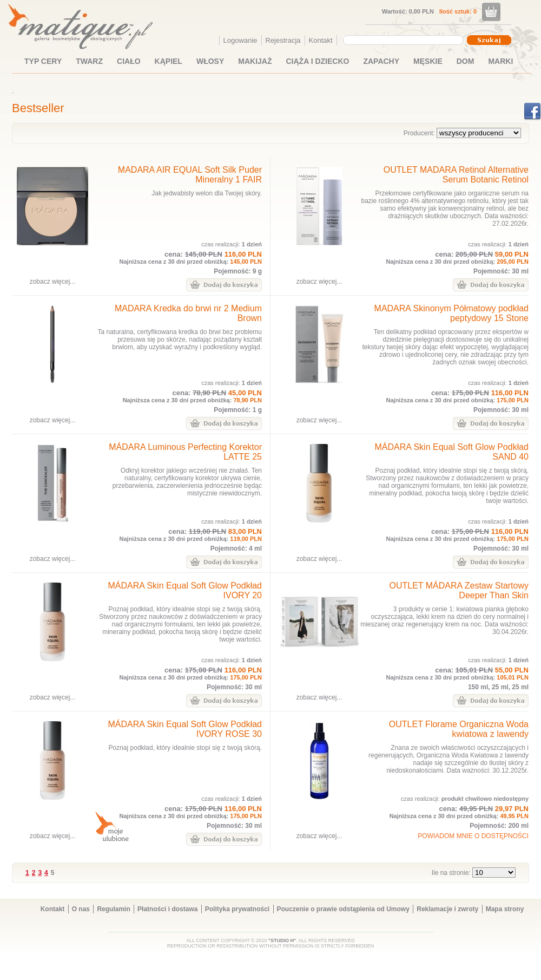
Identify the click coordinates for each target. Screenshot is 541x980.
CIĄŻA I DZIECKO (318, 61)
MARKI (500, 61)
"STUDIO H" (282, 940)
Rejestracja (283, 40)
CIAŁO (129, 61)
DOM (466, 61)
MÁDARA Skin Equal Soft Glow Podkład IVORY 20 (185, 590)
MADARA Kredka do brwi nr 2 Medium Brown (188, 313)
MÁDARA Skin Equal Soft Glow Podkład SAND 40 (451, 452)
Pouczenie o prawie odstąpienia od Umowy (343, 909)
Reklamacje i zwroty (447, 909)
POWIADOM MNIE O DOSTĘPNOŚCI (473, 836)
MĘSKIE (428, 61)
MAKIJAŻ (255, 61)
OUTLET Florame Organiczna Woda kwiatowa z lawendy (459, 729)
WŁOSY (210, 61)
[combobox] (404, 40)
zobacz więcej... (53, 282)
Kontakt (321, 40)
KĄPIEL (169, 61)
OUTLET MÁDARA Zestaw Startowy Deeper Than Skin (459, 590)
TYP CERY (43, 61)
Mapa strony (505, 909)
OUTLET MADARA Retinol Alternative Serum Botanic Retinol (456, 175)
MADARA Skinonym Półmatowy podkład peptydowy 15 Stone (451, 313)
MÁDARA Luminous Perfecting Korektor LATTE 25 (185, 452)
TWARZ (89, 61)
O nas (81, 909)
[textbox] (400, 40)
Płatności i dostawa (167, 909)
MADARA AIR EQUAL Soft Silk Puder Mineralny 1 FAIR (190, 175)
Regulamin (113, 909)
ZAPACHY (381, 61)
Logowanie (240, 40)
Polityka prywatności (237, 909)
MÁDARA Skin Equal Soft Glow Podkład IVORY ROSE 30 (185, 729)
